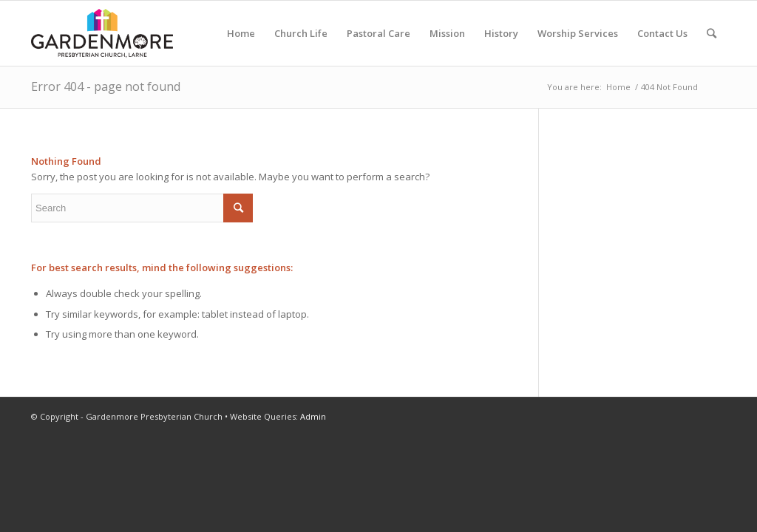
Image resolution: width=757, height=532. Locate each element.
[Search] (712, 33)
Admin (313, 416)
